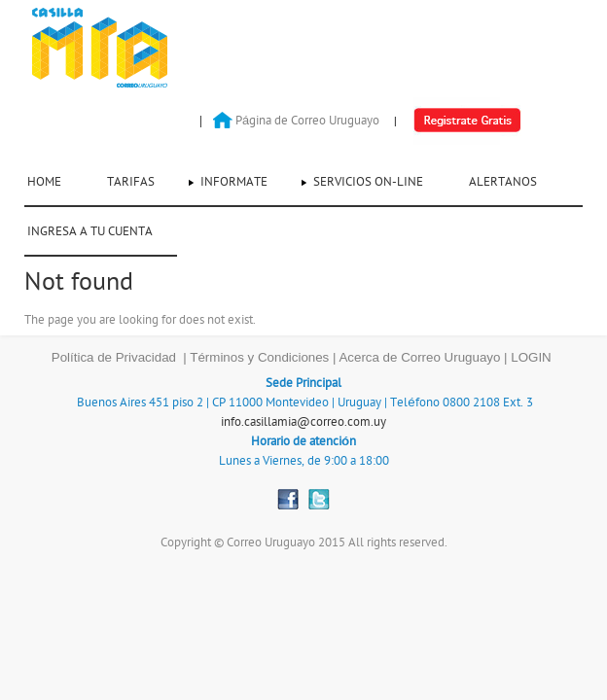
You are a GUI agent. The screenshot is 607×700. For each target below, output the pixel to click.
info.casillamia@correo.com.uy (303, 422)
